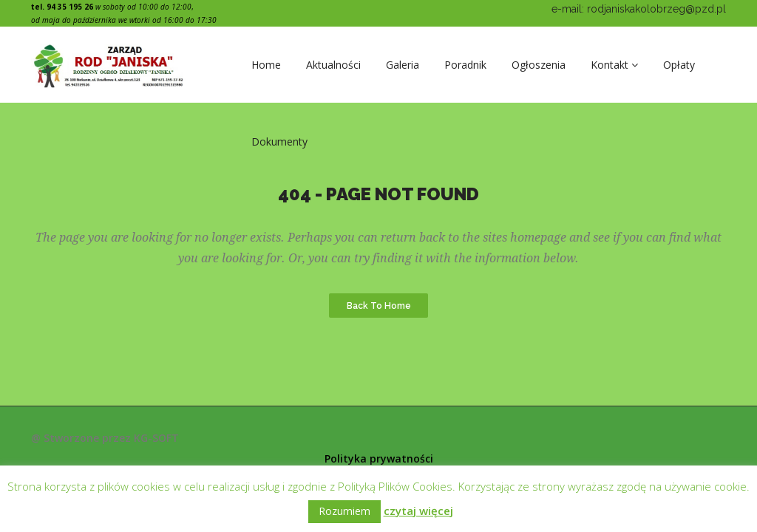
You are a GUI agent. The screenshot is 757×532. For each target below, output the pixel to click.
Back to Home (379, 305)
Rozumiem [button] (344, 511)
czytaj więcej (418, 511)
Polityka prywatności (379, 458)
